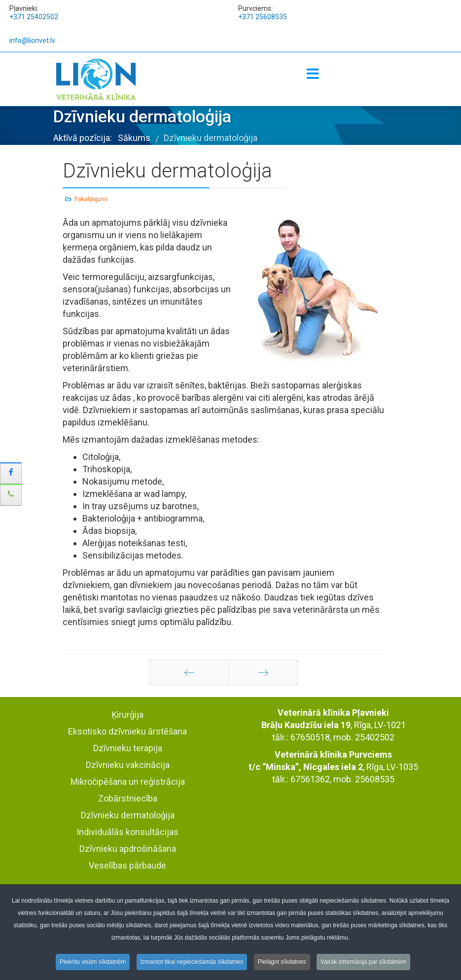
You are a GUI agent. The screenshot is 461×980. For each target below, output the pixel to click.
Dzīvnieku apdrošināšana (128, 849)
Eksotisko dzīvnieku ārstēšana (127, 731)
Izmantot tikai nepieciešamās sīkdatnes (192, 963)
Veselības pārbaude (127, 865)
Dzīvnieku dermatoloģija (128, 815)
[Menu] (313, 74)
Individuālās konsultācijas (127, 832)
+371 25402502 (34, 17)
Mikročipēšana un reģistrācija (128, 782)
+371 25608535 (263, 17)
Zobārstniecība (128, 798)
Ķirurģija (127, 715)
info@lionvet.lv (32, 40)
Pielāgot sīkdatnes (282, 963)
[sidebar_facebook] (11, 473)
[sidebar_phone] (11, 495)
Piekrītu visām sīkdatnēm (93, 963)
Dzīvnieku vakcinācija (128, 765)
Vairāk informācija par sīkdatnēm (363, 963)
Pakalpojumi (91, 199)
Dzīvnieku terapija (128, 748)
